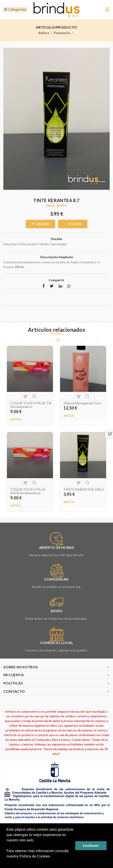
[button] (7, 862)
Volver (73, 224)
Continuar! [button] (91, 846)
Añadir (40, 224)
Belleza (44, 33)
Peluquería (62, 33)
